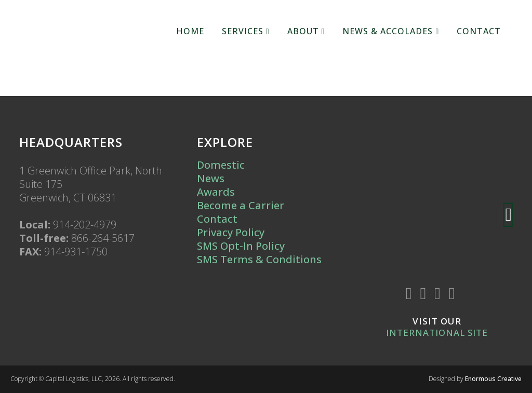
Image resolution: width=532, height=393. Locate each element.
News (211, 178)
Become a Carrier (241, 205)
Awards (216, 192)
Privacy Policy (231, 232)
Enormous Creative (493, 379)
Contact (217, 219)
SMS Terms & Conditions (259, 259)
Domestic (221, 165)
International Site (437, 333)
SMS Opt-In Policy (241, 246)
